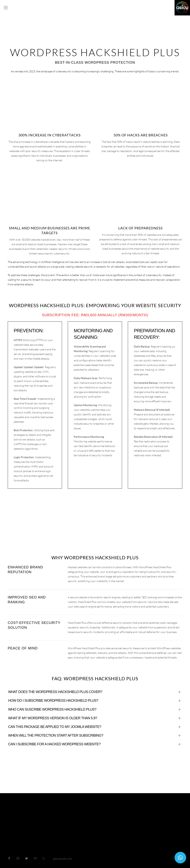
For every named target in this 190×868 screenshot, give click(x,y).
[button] (180, 858)
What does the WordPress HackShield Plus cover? (55, 692)
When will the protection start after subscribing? (56, 735)
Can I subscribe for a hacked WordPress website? (54, 744)
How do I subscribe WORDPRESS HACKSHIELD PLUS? (53, 701)
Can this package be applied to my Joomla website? (55, 727)
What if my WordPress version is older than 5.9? (53, 718)
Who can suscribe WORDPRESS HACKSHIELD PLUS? (52, 709)
